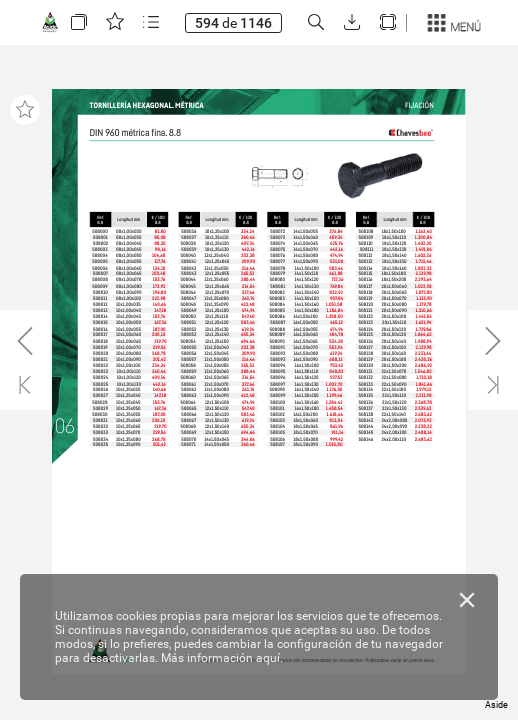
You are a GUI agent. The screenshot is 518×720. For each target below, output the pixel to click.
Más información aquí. (222, 658)
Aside (496, 705)
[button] (79, 22)
